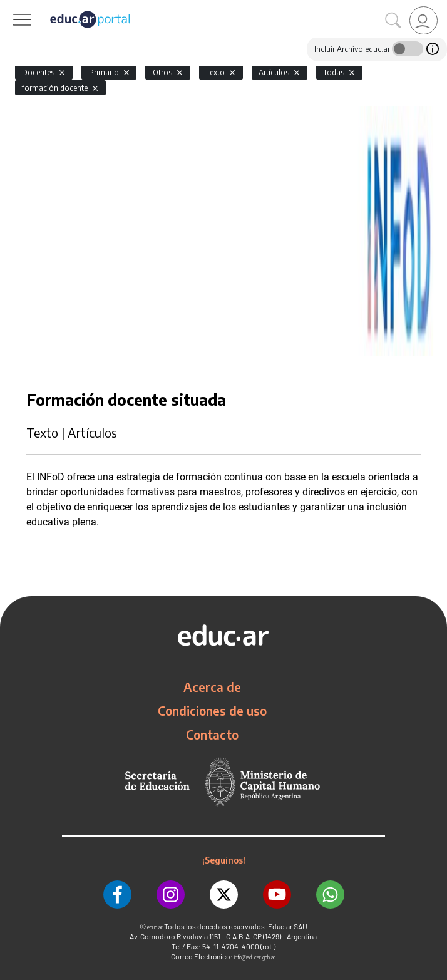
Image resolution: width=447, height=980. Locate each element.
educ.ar (155, 927)
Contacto (212, 735)
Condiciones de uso (212, 711)
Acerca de (212, 687)
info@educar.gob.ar (255, 957)
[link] (424, 20)
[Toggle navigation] (11, 7)
